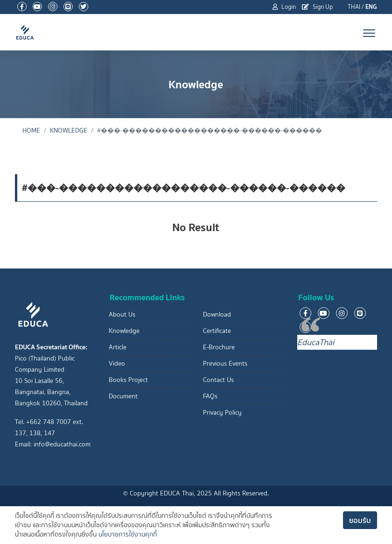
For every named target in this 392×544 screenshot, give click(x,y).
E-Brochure (219, 347)
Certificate (217, 331)
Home (31, 131)
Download (217, 314)
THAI (354, 7)
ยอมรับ (360, 520)
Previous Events (225, 364)
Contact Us (218, 380)
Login (284, 7)
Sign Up (317, 7)
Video (117, 364)
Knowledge (69, 131)
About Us (122, 314)
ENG (371, 7)
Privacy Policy (222, 413)
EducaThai (316, 342)
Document (123, 396)
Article (118, 347)
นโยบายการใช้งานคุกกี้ (128, 534)
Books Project (128, 380)
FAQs (210, 396)
